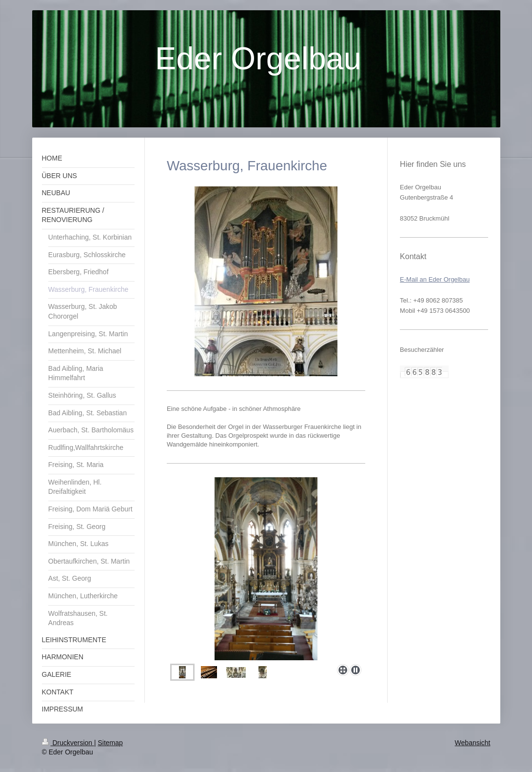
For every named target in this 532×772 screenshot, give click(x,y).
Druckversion (68, 743)
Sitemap (110, 743)
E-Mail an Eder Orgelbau (435, 279)
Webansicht (473, 743)
